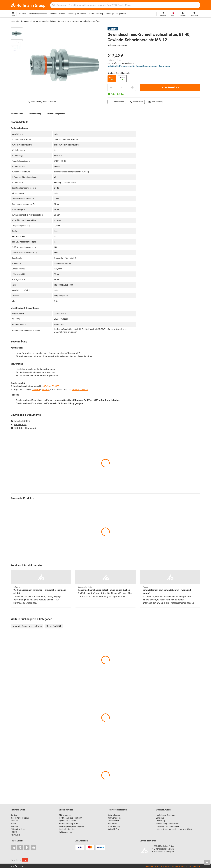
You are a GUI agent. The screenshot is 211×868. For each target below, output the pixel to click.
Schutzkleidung (114, 826)
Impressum (149, 866)
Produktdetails (17, 114)
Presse (13, 824)
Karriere (14, 815)
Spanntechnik (29, 21)
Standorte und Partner (20, 818)
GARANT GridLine (18, 829)
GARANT (14, 826)
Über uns (14, 821)
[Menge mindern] (111, 87)
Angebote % (121, 14)
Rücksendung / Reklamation (168, 824)
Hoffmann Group (96, 14)
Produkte (22, 14)
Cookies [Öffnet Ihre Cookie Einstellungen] (196, 866)
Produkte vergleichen (56, 114)
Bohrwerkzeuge (114, 818)
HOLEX (14, 832)
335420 (46, 386)
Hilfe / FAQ (160, 821)
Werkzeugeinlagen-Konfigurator (72, 826)
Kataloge (110, 14)
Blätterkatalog (156, 102)
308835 (84, 390)
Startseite (15, 21)
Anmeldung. (165, 66)
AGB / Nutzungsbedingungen (168, 866)
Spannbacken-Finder (68, 821)
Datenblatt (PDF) (20, 421)
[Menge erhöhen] (132, 87)
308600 (36, 390)
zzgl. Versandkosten (126, 63)
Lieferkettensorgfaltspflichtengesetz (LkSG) (174, 829)
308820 (76, 390)
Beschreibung (35, 114)
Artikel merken (117, 102)
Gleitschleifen (113, 829)
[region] (19, 65)
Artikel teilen (136, 102)
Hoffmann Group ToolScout (71, 818)
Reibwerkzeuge (114, 815)
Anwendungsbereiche (38, 14)
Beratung (160, 818)
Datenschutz (186, 866)
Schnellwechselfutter (92, 21)
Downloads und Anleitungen (168, 826)
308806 (46, 390)
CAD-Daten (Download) (23, 428)
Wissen (62, 14)
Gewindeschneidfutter (70, 21)
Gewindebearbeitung (48, 21)
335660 (56, 386)
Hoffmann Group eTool (69, 824)
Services (53, 14)
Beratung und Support (77, 14)
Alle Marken (15, 835)
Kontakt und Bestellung (166, 815)
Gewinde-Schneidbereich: (119, 73)
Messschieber (113, 821)
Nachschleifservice (67, 829)
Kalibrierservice (65, 832)
